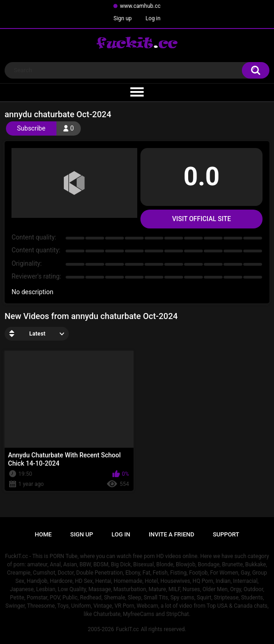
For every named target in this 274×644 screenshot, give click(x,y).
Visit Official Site (201, 219)
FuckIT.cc (127, 629)
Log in (153, 18)
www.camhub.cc (140, 6)
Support (226, 534)
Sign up (123, 18)
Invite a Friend (171, 534)
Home (43, 534)
